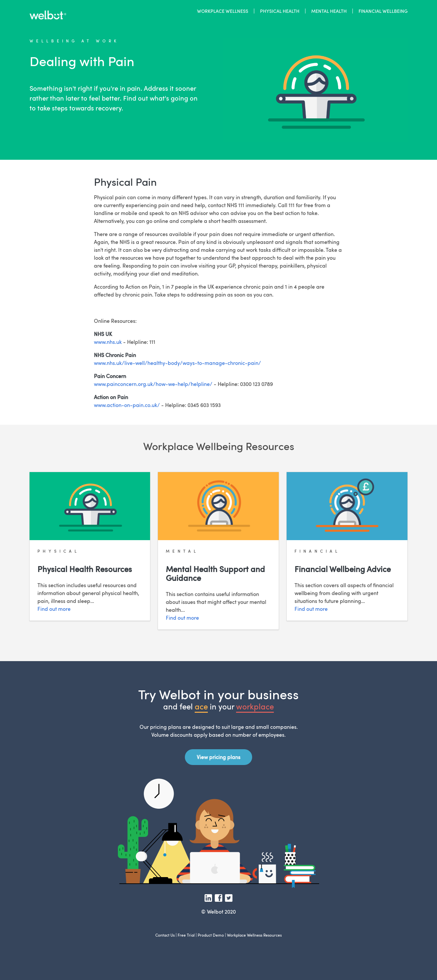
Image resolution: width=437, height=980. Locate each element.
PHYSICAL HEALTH (280, 11)
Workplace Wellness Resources (254, 935)
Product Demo (211, 935)
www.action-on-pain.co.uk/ (127, 405)
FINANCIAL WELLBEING (383, 11)
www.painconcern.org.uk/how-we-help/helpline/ (153, 384)
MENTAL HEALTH (329, 11)
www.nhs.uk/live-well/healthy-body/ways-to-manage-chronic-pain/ (177, 363)
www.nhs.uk (108, 342)
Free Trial (186, 935)
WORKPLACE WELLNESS (223, 11)
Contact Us (165, 935)
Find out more (54, 609)
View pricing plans (218, 757)
